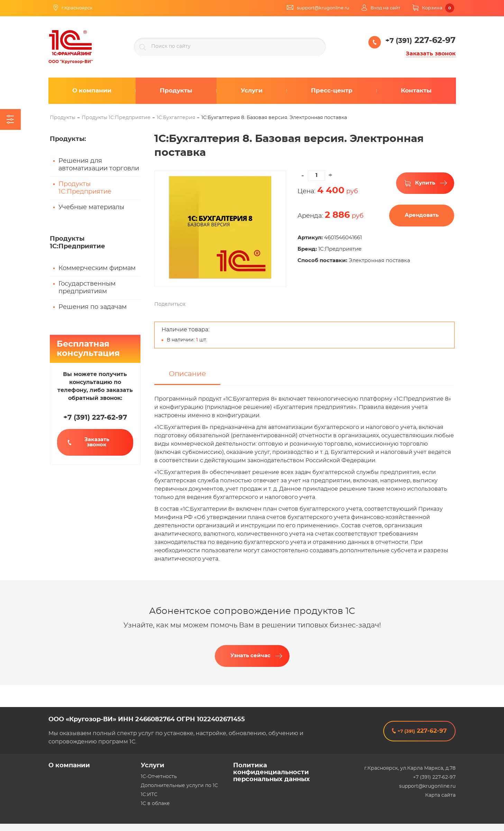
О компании (69, 766)
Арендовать (422, 215)
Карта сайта (440, 795)
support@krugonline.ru (427, 786)
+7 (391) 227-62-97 (434, 777)
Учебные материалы (91, 207)
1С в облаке (155, 804)
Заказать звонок (431, 54)
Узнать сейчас (250, 662)
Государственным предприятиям (87, 288)
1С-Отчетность (159, 777)
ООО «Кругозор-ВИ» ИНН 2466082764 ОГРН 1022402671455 (147, 720)
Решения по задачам (93, 307)
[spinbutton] (317, 176)
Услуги (153, 766)
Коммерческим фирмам (97, 268)
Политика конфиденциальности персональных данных (272, 772)
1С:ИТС (149, 795)
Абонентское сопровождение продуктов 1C (252, 617)
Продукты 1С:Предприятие (85, 188)
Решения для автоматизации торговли (99, 165)
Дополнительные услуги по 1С (179, 786)
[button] (330, 176)
